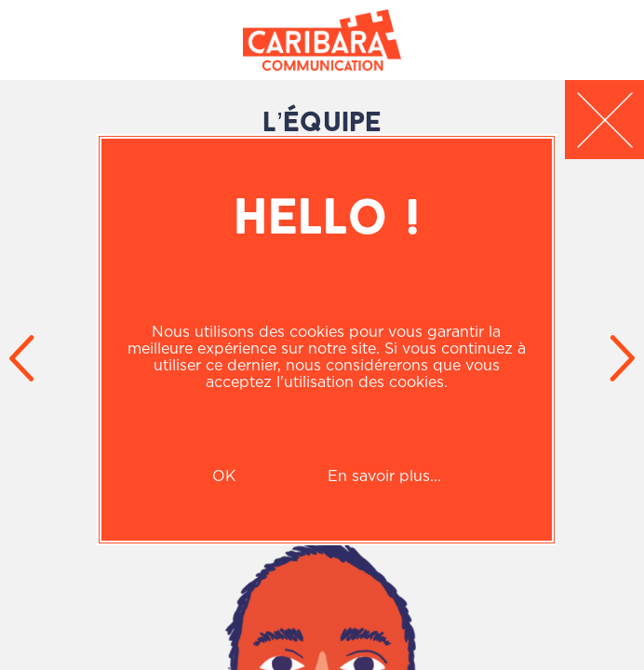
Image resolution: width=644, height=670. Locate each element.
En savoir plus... (384, 476)
